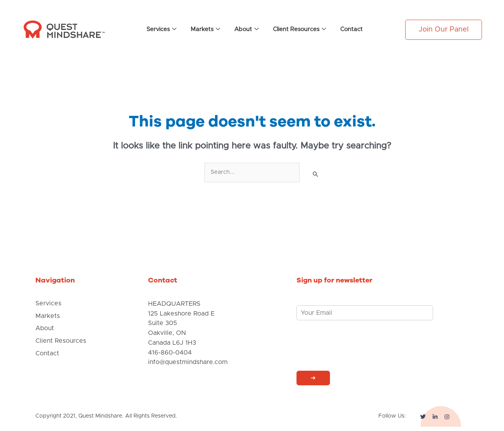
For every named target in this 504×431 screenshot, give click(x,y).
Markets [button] (205, 30)
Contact (351, 29)
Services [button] (161, 30)
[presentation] (356, 358)
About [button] (246, 30)
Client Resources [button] (299, 30)
